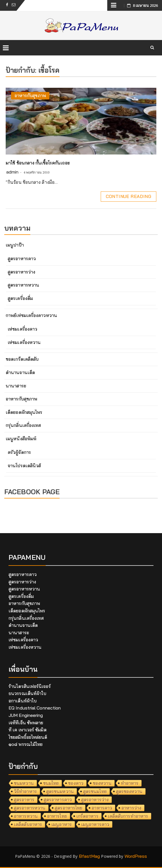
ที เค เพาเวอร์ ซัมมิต (28, 730)
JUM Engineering (26, 715)
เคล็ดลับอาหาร (28, 824)
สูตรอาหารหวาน (23, 285)
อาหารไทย (57, 816)
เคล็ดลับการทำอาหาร (128, 816)
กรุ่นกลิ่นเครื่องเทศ (23, 425)
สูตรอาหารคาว (22, 258)
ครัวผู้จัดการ (19, 452)
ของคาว (76, 783)
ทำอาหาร (130, 783)
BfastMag (90, 856)
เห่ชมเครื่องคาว (22, 329)
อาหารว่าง (131, 808)
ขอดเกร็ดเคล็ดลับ (22, 359)
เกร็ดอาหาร (87, 816)
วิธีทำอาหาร (25, 791)
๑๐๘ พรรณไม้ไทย (26, 744)
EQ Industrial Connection (35, 708)
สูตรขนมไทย (95, 791)
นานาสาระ (16, 386)
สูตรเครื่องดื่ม (20, 298)
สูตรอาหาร (24, 800)
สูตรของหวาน (129, 791)
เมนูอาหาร (62, 824)
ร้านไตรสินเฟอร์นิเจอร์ (30, 686)
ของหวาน (102, 783)
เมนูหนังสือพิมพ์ (21, 439)
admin (12, 172)
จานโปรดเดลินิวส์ (24, 466)
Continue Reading (129, 196)
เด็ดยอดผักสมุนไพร (24, 412)
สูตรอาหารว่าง (21, 272)
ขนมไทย (51, 783)
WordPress (136, 856)
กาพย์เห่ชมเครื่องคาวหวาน (31, 315)
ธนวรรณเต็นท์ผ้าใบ (27, 693)
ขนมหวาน (24, 783)
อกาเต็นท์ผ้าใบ (23, 701)
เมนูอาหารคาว (95, 824)
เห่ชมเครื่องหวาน (24, 342)
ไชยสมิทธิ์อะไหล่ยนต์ (28, 737)
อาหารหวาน (26, 816)
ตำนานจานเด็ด (20, 372)
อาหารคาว (102, 808)
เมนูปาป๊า (15, 245)
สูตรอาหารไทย (69, 808)
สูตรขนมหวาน (60, 791)
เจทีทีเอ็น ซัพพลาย (26, 723)
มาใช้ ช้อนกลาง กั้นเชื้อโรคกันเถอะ (38, 163)
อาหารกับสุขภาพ (30, 95)
